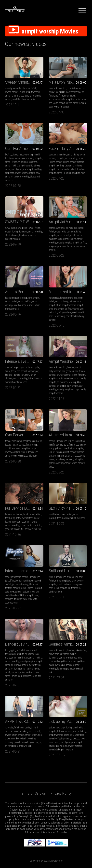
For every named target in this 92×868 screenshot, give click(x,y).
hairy (77, 155)
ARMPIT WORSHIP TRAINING (24, 721)
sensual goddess (23, 592)
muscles (25, 158)
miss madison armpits (23, 676)
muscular (16, 158)
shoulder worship (21, 177)
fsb (39, 529)
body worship (55, 371)
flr (60, 96)
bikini (25, 228)
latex (19, 518)
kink (30, 298)
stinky (58, 581)
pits (40, 735)
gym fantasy (32, 456)
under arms (10, 739)
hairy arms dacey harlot (67, 169)
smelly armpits (21, 305)
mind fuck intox (69, 246)
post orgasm (67, 750)
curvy (7, 228)
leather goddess (61, 661)
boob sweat (54, 742)
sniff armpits (74, 588)
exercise (9, 731)
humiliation (72, 88)
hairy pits (79, 459)
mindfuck (73, 228)
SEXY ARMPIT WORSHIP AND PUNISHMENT (68, 508)
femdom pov (33, 371)
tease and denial (19, 371)
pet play (56, 92)
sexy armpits (71, 166)
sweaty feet (27, 518)
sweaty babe (55, 750)
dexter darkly (71, 158)
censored (9, 599)
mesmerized (78, 309)
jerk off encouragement (59, 452)
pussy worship (23, 368)
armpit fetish (11, 162)
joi (67, 228)
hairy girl (53, 313)
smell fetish (69, 448)
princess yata (20, 599)
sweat (8, 92)
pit (40, 742)
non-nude (9, 728)
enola (18, 448)
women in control (61, 107)
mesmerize (54, 298)
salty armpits (33, 669)
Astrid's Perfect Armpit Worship (24, 292)
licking (25, 731)
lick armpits (62, 588)
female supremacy (77, 445)
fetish (8, 298)
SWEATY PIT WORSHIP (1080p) (24, 222)
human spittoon (27, 525)
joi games (20, 445)
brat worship (55, 456)
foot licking (10, 518)
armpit (70, 155)
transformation (68, 96)
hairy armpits (36, 158)
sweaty (8, 88)
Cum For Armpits (18, 148)
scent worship (27, 96)
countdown (10, 448)
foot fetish (36, 514)
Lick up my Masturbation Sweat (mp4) (68, 721)
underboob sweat (79, 739)
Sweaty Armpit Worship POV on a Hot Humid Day (24, 82)
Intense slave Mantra (22, 361)
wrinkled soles (24, 650)
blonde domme (12, 235)
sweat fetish (19, 88)
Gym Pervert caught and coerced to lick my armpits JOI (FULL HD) (24, 435)
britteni (34, 728)
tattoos (60, 731)
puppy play (65, 92)
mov (83, 173)
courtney (19, 742)
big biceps (10, 173)
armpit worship (33, 92)
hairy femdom (72, 316)
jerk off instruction (76, 441)
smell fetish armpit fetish (24, 99)
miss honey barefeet (64, 459)
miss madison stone (28, 162)
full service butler (29, 529)
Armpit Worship (61, 361)
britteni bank (11, 746)
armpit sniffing (66, 103)
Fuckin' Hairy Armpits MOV (68, 148)
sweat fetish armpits (25, 173)
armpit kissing (64, 173)
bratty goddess (56, 448)
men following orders (58, 445)
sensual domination (58, 441)
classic (73, 661)
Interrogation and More (23, 571)
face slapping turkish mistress (71, 518)
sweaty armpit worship (68, 390)
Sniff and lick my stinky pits (68, 571)
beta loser (10, 592)
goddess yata (11, 603)
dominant (23, 232)
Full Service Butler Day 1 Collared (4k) (24, 508)
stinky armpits (56, 592)
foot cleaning (17, 522)
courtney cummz (31, 742)
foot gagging (11, 650)
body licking (62, 746)
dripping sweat (63, 739)
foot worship (32, 445)
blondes (17, 731)
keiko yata (32, 599)
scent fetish (31, 88)
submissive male (57, 99)
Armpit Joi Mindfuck (64, 222)
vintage (66, 654)
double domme (66, 665)
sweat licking (11, 232)
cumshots (53, 155)
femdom (64, 298)
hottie (31, 379)
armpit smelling (13, 96)
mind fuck (73, 298)
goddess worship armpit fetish (63, 463)
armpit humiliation (20, 658)
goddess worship (57, 228)
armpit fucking (62, 162)
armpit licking (18, 92)
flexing (8, 155)
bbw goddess (68, 371)
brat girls (35, 368)
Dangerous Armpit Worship (24, 644)
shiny (27, 375)
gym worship (19, 456)
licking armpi (20, 669)
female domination (57, 88)
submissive (16, 228)
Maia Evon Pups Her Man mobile (68, 82)
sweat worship (75, 746)
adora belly (69, 735)
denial (24, 588)
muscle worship (26, 155)
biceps (15, 155)
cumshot (62, 155)
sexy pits (76, 173)
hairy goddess (65, 313)
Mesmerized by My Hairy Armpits (68, 292)
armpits (72, 232)
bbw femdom (79, 375)
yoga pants (25, 728)
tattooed (69, 731)
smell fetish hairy (57, 316)
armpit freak (32, 595)
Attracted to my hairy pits (68, 435)
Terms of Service (33, 793)
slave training (22, 584)
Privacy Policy (61, 793)
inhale (73, 235)
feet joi (8, 445)
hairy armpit (72, 386)
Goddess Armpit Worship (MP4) (68, 644)
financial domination (15, 375)
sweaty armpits (18, 169)
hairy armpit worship (67, 382)
